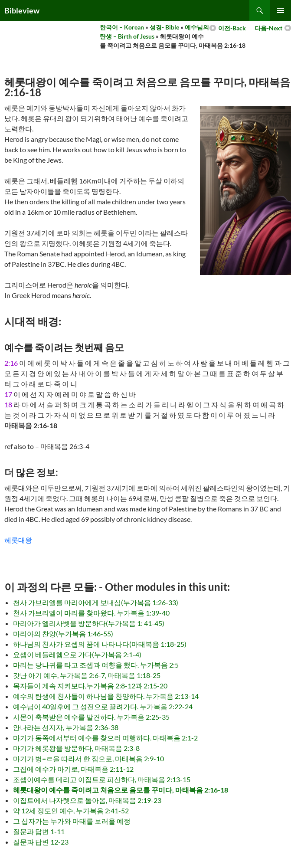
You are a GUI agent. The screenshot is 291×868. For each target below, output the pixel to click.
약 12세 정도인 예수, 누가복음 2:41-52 (71, 811)
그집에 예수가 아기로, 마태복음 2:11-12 (73, 769)
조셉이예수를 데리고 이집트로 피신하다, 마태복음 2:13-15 (102, 779)
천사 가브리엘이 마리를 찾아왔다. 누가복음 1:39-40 (91, 613)
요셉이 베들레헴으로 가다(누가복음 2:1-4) (77, 654)
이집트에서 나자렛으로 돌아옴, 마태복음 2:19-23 (87, 800)
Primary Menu (281, 10)
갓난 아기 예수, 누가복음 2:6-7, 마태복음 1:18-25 (87, 675)
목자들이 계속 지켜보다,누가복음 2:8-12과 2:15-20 (90, 686)
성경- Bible (164, 27)
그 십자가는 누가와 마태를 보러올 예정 (72, 821)
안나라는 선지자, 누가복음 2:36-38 (66, 727)
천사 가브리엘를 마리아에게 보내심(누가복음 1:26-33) (96, 602)
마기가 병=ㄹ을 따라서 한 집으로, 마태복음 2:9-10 (88, 758)
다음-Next (268, 28)
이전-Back (232, 28)
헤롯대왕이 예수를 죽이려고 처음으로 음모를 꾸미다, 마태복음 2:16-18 (121, 790)
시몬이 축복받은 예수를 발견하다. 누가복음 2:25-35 (91, 717)
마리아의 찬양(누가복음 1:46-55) (63, 634)
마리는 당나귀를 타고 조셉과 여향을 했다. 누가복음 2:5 (96, 665)
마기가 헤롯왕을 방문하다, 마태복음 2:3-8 (76, 748)
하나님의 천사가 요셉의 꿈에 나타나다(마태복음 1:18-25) (100, 644)
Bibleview (22, 10)
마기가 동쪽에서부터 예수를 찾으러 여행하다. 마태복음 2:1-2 (105, 738)
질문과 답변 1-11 (39, 831)
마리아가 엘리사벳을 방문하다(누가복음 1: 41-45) (89, 623)
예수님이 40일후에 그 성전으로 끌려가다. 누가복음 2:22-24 (103, 706)
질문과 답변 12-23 (41, 842)
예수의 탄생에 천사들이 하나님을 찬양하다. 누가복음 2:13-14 (106, 696)
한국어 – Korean (122, 27)
